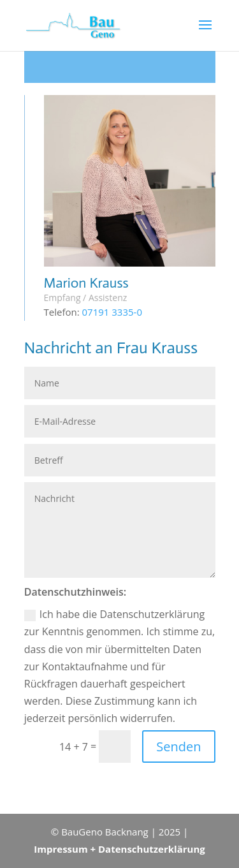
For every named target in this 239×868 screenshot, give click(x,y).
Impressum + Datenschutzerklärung (119, 849)
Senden (178, 747)
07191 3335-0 (112, 312)
